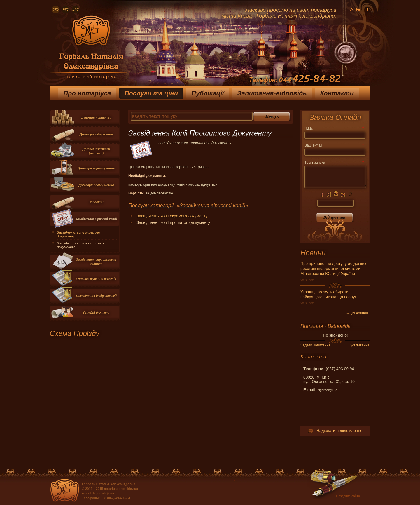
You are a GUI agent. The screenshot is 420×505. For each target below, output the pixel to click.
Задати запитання (315, 345)
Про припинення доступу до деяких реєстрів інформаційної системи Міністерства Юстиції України (333, 269)
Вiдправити (335, 217)
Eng (75, 9)
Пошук (272, 116)
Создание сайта (348, 496)
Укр (56, 9)
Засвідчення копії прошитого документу (80, 245)
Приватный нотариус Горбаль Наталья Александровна (88, 49)
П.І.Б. (334, 128)
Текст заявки (334, 163)
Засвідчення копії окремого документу (172, 216)
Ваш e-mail (334, 145)
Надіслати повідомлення (335, 431)
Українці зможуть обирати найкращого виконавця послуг (328, 295)
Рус (66, 9)
